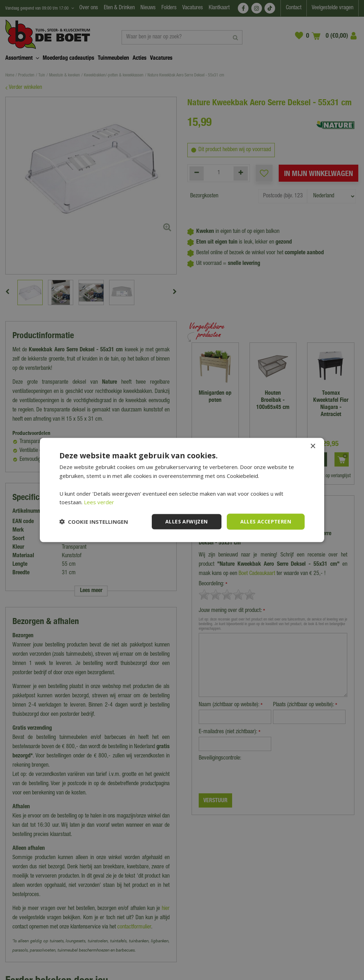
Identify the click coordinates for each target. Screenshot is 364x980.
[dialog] (182, 490)
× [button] (313, 446)
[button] (94, 522)
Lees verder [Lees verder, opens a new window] (99, 502)
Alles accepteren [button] (266, 521)
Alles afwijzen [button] (187, 521)
